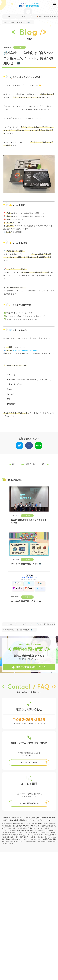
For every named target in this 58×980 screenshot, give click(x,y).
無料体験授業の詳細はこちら (31, 667)
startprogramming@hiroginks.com (28, 350)
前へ (14, 464)
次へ (44, 464)
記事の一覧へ (31, 464)
